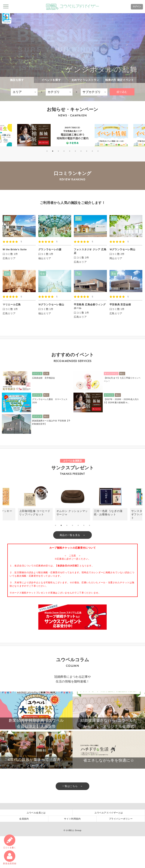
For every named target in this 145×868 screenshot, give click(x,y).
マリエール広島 (12, 305)
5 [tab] (70, 151)
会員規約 (24, 850)
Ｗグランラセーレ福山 (51, 305)
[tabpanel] (73, 135)
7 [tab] (81, 151)
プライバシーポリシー (121, 850)
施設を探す (17, 80)
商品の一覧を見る (70, 535)
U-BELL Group (74, 862)
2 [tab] (53, 151)
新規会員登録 (9, 857)
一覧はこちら (70, 817)
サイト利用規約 (72, 850)
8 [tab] (87, 151)
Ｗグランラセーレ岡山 (122, 250)
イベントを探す (51, 80)
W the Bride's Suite (15, 250)
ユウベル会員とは (36, 844)
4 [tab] (64, 151)
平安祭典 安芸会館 (120, 305)
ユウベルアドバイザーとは (109, 844)
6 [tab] (75, 151)
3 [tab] (58, 151)
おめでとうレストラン (85, 80)
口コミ (9, 840)
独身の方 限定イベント (120, 80)
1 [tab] (47, 151)
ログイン (135, 7)
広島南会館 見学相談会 (44, 378)
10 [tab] (98, 151)
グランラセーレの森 (50, 250)
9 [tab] (92, 151)
